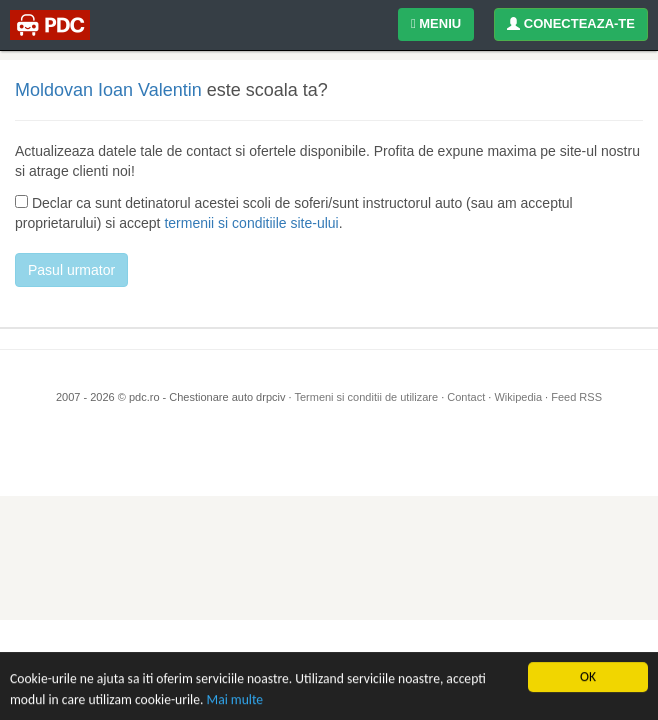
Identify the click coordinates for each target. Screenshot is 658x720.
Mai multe (235, 699)
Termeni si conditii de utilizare (366, 397)
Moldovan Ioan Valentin (108, 90)
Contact (466, 397)
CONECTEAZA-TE (571, 23)
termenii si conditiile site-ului (251, 223)
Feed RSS (576, 397)
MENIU (436, 23)
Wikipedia (518, 397)
